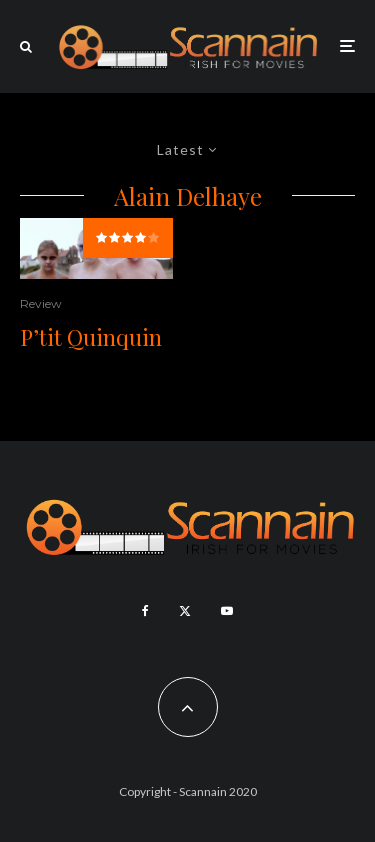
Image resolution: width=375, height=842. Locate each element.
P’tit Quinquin (91, 337)
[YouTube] (227, 611)
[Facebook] (145, 611)
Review (41, 303)
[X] (185, 611)
